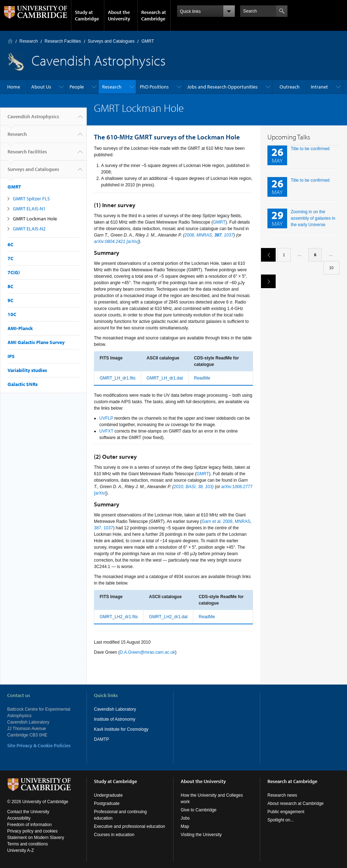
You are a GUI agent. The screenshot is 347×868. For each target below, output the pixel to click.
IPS (11, 356)
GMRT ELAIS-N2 (29, 229)
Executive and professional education (130, 826)
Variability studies (27, 370)
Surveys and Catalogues (111, 41)
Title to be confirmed (310, 149)
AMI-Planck (20, 328)
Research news (282, 795)
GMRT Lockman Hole (35, 219)
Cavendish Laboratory (115, 709)
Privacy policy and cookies (32, 831)
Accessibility (19, 818)
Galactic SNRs (23, 384)
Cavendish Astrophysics (33, 119)
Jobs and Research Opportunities (222, 87)
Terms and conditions (27, 844)
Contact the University (28, 812)
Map (185, 826)
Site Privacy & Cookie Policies (39, 745)
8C (10, 286)
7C (10, 258)
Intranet (319, 87)
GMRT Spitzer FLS (31, 199)
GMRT (148, 41)
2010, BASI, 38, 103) (194, 487)
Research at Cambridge (154, 15)
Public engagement (286, 812)
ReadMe (202, 378)
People (77, 87)
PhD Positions (154, 87)
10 (331, 268)
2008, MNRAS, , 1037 (209, 235)
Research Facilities (63, 41)
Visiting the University (201, 835)
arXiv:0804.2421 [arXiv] (116, 242)
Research (28, 41)
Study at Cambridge (87, 15)
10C (12, 314)
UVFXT (106, 431)
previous (266, 255)
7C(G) (14, 272)
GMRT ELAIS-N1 (29, 209)
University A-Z (21, 850)
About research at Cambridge (296, 803)
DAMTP (101, 739)
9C (10, 300)
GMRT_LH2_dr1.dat (168, 617)
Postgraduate (107, 803)
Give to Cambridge (199, 810)
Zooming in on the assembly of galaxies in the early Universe (313, 218)
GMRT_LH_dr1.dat (165, 378)
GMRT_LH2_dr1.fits (119, 617)
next (266, 281)
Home (10, 41)
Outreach (290, 87)
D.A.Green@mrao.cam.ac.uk (147, 652)
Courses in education (114, 835)
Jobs (185, 818)
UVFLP (106, 418)
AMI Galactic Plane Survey (36, 342)
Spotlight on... (281, 820)
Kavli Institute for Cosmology (121, 729)
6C (10, 244)
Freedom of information (29, 825)
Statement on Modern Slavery (36, 838)
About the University (119, 15)
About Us (41, 87)
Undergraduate (108, 795)
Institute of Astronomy (115, 719)
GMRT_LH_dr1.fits (118, 378)
